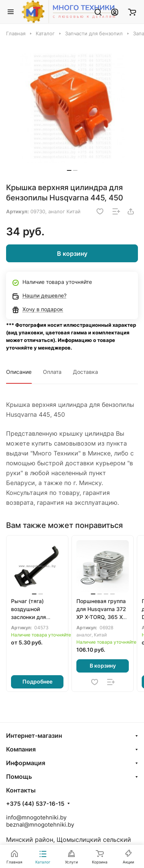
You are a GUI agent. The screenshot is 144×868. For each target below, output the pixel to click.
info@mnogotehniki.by (36, 817)
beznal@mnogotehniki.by (40, 825)
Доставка (85, 372)
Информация (26, 763)
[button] (69, 170)
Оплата (52, 372)
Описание (19, 372)
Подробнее (37, 681)
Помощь (19, 777)
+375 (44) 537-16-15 (35, 804)
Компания (21, 749)
